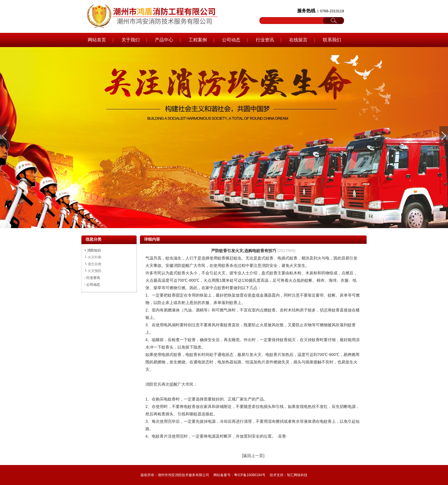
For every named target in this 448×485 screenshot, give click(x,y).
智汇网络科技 (297, 475)
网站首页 (97, 40)
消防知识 (94, 250)
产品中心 (164, 40)
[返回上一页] (253, 456)
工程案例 (198, 40)
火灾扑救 (95, 257)
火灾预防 (95, 271)
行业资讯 (265, 40)
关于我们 (131, 40)
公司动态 (231, 40)
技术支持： (278, 475)
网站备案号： (224, 475)
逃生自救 (95, 264)
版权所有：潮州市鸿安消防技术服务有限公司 (175, 475)
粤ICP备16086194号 (250, 475)
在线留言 (298, 40)
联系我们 (332, 40)
